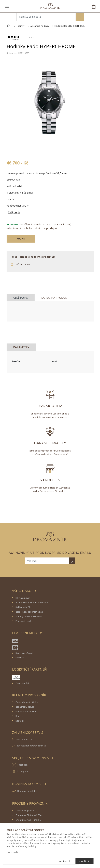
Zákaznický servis (25, 707)
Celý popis (14, 212)
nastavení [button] (65, 861)
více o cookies (13, 852)
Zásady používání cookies (29, 616)
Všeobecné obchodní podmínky (32, 602)
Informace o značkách (27, 711)
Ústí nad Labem (23, 264)
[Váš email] (47, 561)
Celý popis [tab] (21, 298)
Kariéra (19, 716)
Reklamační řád (23, 607)
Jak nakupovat (23, 598)
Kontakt (19, 721)
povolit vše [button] (85, 861)
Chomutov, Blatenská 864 (28, 815)
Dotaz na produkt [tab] (55, 298)
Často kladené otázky (27, 702)
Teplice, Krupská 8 (25, 811)
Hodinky (20, 26)
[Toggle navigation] (7, 6)
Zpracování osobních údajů (30, 612)
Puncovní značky (24, 621)
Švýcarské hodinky (39, 26)
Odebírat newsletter (27, 791)
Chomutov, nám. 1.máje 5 (28, 820)
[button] (80, 17)
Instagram (20, 771)
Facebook (20, 765)
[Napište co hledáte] (46, 17)
